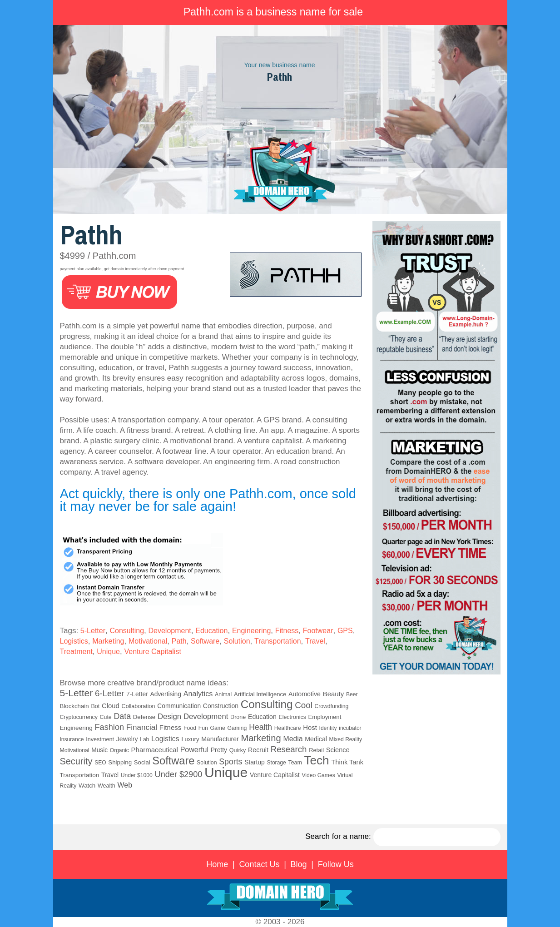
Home (217, 864)
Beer (352, 694)
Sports (230, 762)
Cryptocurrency (79, 717)
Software (205, 641)
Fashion (109, 727)
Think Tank (347, 762)
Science (338, 750)
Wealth (107, 786)
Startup (255, 762)
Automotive (305, 694)
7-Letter (137, 694)
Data (122, 716)
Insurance (72, 739)
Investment (100, 739)
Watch (87, 786)
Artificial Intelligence (260, 694)
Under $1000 (137, 775)
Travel (315, 641)
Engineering (251, 631)
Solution (237, 641)
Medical (316, 739)
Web (125, 785)
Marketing (108, 641)
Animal (223, 694)
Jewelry (127, 739)
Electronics (292, 717)
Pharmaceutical (155, 750)
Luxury (190, 739)
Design (169, 716)
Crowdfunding (332, 706)
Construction (221, 706)
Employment (325, 717)
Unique (108, 652)
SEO (100, 763)
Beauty (333, 694)
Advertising (166, 694)
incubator (350, 728)
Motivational (148, 641)
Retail (316, 750)
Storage (277, 763)
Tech (317, 760)
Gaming (237, 728)
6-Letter (109, 693)
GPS (345, 631)
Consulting (127, 631)
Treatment (76, 652)
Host (310, 728)
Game (218, 728)
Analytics (198, 694)
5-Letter (93, 631)
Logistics (74, 641)
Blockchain (74, 706)
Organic (119, 750)
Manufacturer (220, 739)
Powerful (194, 749)
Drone (238, 717)
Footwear (318, 631)
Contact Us (259, 864)
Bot (95, 706)
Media (293, 739)
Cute (106, 717)
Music (99, 750)
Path (179, 641)
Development (170, 631)
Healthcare (288, 728)
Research (289, 749)
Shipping (120, 762)
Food (190, 728)
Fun (203, 728)
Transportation (278, 641)
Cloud (111, 706)
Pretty (219, 750)
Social (142, 762)
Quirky (238, 750)
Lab (144, 739)
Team (295, 763)
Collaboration (139, 706)
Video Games (318, 775)
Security (76, 761)
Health (260, 727)
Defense (144, 717)
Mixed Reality (346, 739)
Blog (299, 864)
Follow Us (336, 864)
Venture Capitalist (152, 652)
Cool (304, 705)
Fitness (287, 631)
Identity (328, 728)
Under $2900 (179, 774)
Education (211, 631)
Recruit (258, 750)
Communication (179, 706)
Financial (142, 727)
